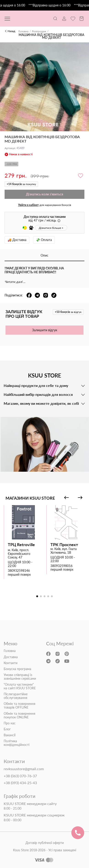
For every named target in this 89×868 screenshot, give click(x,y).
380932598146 (19, 571)
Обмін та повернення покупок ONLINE (19, 715)
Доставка (11, 657)
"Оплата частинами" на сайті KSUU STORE (20, 686)
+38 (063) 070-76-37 (20, 776)
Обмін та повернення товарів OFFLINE (19, 706)
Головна (23, 31)
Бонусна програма (17, 669)
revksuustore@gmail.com (24, 769)
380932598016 (61, 566)
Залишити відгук (45, 330)
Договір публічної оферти (45, 843)
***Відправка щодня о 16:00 (52, 5)
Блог (7, 729)
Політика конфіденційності (17, 743)
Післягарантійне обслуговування (16, 696)
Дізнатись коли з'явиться (44, 194)
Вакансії (10, 735)
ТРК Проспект (64, 545)
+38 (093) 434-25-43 (20, 783)
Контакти (11, 663)
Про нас (10, 723)
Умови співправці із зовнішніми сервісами (20, 677)
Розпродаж (39, 31)
